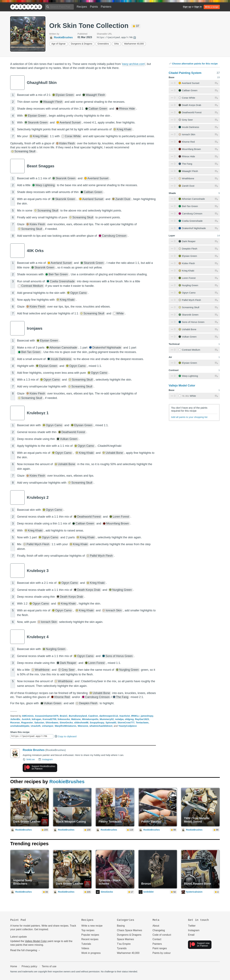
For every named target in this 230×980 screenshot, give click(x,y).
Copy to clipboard (65, 736)
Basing (121, 926)
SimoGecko (66, 722)
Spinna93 (111, 722)
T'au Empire (124, 944)
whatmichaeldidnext (101, 726)
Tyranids (122, 948)
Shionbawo (52, 722)
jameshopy (147, 716)
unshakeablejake (20, 726)
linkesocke (64, 719)
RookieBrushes (67, 781)
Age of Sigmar (59, 44)
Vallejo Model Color (182, 386)
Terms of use (49, 966)
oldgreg (129, 719)
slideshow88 (81, 722)
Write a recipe (212, 7)
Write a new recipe (92, 926)
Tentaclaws (142, 722)
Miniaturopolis (90, 719)
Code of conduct (162, 935)
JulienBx (15, 719)
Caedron (93, 716)
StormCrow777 (126, 722)
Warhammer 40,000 (134, 44)
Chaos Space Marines (129, 930)
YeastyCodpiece (128, 726)
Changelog (159, 930)
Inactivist (125, 716)
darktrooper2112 (109, 716)
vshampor (48, 726)
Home (14, 966)
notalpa (119, 719)
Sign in (198, 7)
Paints (94, 7)
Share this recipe (20, 732)
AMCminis (28, 716)
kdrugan (36, 719)
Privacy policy (29, 966)
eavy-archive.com (133, 64)
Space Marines (125, 939)
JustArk (26, 719)
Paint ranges (160, 948)
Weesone (83, 726)
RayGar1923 (142, 719)
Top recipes (88, 930)
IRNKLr (135, 716)
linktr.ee (29, 759)
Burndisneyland (78, 716)
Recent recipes (90, 939)
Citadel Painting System (185, 73)
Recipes (82, 7)
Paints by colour (162, 953)
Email (191, 935)
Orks (116, 44)
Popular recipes (90, 935)
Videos (85, 948)
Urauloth (36, 726)
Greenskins (103, 44)
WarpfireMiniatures (65, 726)
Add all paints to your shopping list (189, 417)
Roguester (27, 722)
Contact (157, 939)
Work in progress (91, 953)
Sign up (187, 7)
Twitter (192, 926)
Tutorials (86, 944)
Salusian (39, 722)
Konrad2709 (50, 719)
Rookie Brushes (34, 750)
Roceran (15, 722)
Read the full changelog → (25, 950)
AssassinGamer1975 (47, 716)
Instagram (46, 759)
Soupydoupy (97, 722)
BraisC (64, 716)
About (156, 926)
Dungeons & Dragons (82, 44)
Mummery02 (107, 719)
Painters (106, 7)
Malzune (76, 719)
